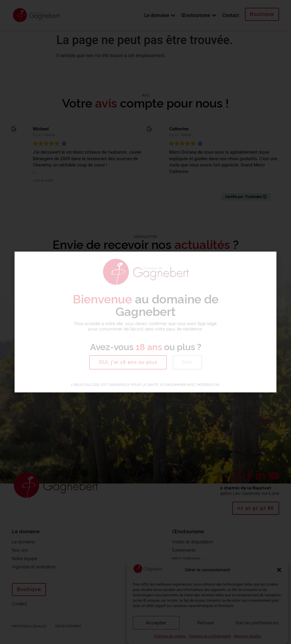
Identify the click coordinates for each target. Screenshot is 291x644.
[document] (145, 322)
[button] (128, 362)
